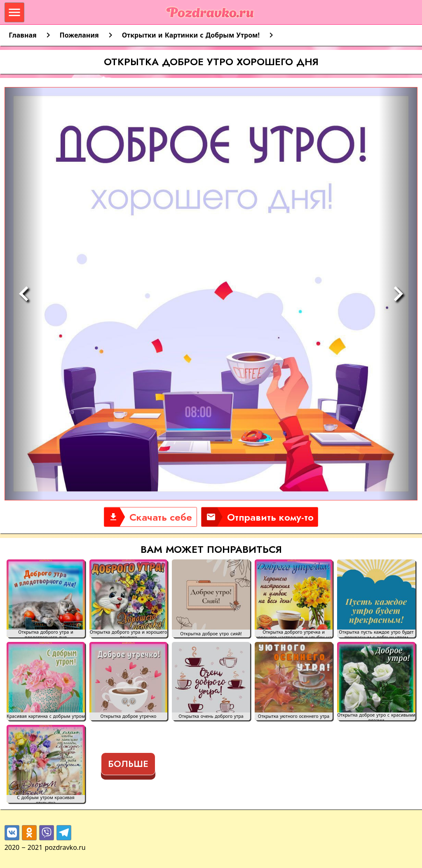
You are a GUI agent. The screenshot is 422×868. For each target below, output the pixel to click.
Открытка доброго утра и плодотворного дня (46, 633)
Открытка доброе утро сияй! (211, 634)
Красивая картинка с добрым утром (46, 716)
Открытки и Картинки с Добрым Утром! (191, 35)
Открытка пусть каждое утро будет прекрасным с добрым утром (376, 633)
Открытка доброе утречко (129, 716)
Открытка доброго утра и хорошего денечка (129, 633)
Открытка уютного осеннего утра (294, 716)
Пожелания (79, 35)
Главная (22, 35)
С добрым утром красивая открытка (46, 799)
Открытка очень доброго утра (211, 716)
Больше (128, 764)
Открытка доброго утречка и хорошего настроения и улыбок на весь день (294, 633)
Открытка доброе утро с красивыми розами (376, 716)
